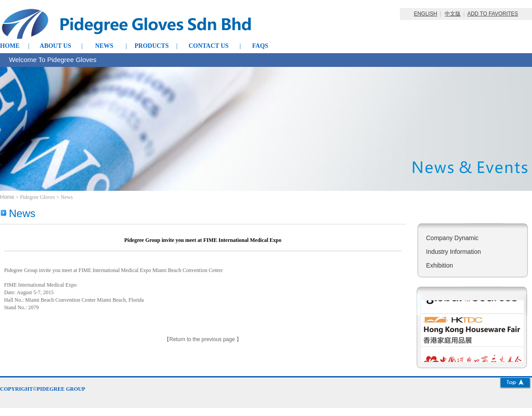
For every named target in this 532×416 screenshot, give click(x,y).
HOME (10, 46)
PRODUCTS (151, 46)
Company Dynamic (452, 238)
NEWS (104, 46)
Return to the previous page (203, 339)
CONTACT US (208, 46)
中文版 (453, 14)
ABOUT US (56, 46)
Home (8, 197)
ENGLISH (425, 14)
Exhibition (440, 265)
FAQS (260, 46)
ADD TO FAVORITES (493, 14)
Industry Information (454, 252)
